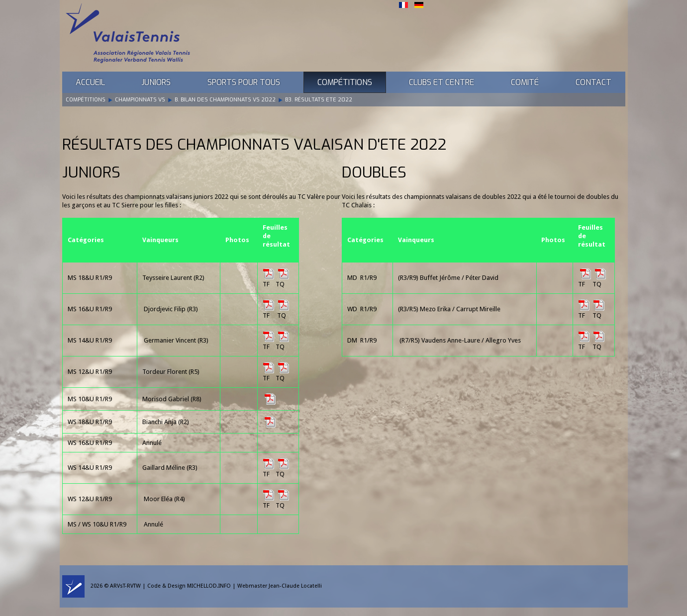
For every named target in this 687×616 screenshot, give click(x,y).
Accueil (90, 82)
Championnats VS (140, 100)
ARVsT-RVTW (125, 586)
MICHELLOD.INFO (209, 586)
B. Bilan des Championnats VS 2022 (225, 100)
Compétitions (345, 82)
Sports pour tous (244, 82)
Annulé (153, 524)
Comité (525, 82)
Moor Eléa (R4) (164, 499)
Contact (593, 82)
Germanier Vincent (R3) (176, 340)
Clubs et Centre (442, 82)
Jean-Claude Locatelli (295, 586)
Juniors (156, 82)
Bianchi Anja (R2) (166, 422)
